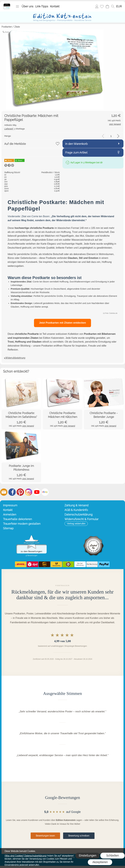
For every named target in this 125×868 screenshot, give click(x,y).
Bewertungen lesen (45, 836)
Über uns (28, 6)
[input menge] (111, 136)
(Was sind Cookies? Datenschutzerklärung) (26, 856)
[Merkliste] (102, 6)
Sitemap (8, 528)
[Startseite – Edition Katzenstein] (7, 4)
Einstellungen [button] (87, 856)
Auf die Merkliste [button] (15, 144)
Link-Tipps (42, 6)
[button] (17, 6)
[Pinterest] (20, 492)
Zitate (17, 27)
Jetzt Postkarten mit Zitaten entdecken (63, 323)
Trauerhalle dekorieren (17, 519)
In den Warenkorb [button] (76, 144)
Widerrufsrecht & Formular (81, 519)
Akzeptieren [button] (100, 862)
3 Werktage (14, 129)
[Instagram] (29, 492)
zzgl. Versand (28, 426)
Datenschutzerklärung (79, 515)
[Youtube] (37, 492)
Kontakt (55, 6)
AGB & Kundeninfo (76, 510)
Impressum (10, 505)
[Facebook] (12, 492)
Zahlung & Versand (76, 505)
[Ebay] (45, 492)
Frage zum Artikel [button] (76, 153)
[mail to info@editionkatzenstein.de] (4, 492)
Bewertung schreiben (79, 836)
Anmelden (97, 6)
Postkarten (7, 27)
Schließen (112, 856)
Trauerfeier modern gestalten (22, 524)
